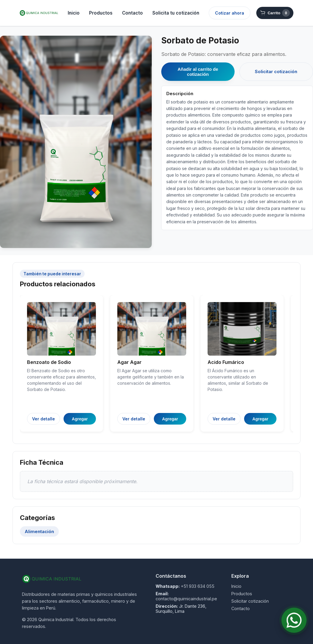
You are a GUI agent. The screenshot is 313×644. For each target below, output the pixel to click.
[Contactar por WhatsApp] (294, 620)
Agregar (80, 419)
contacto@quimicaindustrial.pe (186, 599)
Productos (101, 13)
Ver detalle (44, 419)
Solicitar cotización (276, 72)
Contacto (132, 13)
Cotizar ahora (230, 13)
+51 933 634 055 (198, 586)
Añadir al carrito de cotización (198, 72)
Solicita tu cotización (176, 13)
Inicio (74, 13)
